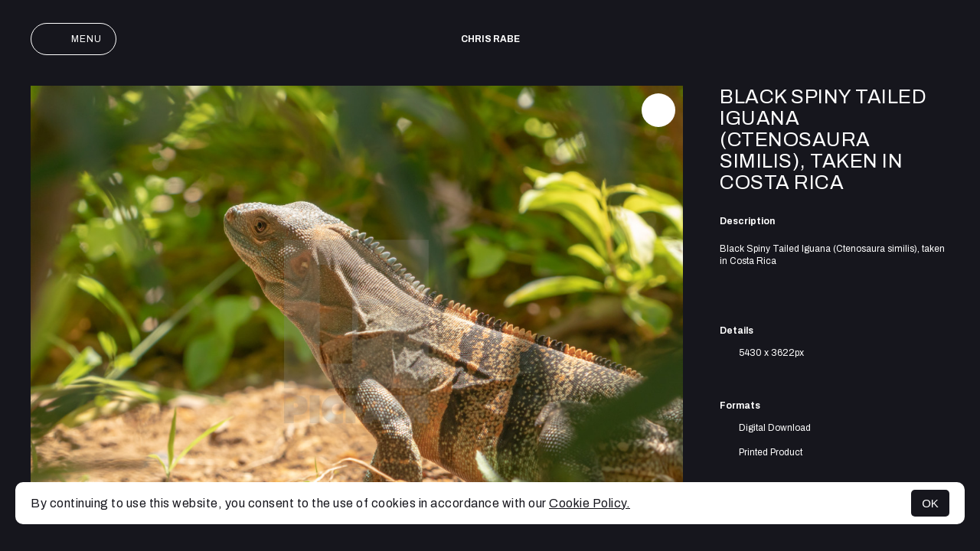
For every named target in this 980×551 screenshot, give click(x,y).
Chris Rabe (490, 39)
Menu (73, 39)
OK (930, 503)
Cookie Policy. (590, 503)
